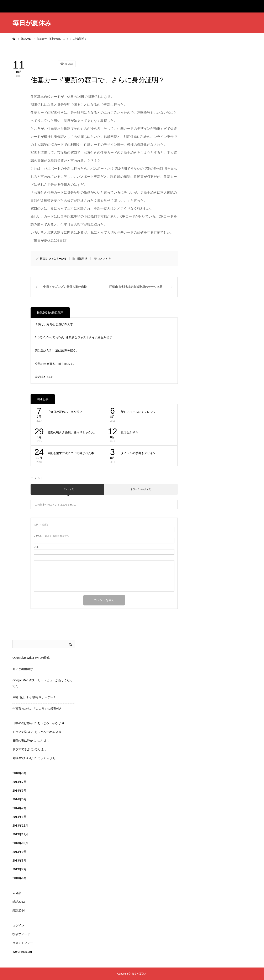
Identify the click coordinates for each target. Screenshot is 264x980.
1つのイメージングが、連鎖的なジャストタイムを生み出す (74, 337)
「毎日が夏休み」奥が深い (65, 412)
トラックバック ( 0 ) (141, 489)
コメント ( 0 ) (67, 489)
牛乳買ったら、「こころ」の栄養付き (37, 709)
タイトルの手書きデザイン (138, 453)
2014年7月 (19, 782)
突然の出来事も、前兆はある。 (55, 364)
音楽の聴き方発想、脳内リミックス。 (72, 432)
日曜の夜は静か (23, 723)
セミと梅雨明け (23, 669)
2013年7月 (19, 869)
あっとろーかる (58, 259)
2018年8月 (19, 773)
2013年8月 (19, 860)
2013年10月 (20, 843)
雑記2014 (19, 910)
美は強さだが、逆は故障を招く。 (57, 350)
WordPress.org (22, 952)
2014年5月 (19, 799)
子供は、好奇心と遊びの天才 (54, 324)
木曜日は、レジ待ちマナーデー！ (34, 697)
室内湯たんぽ (44, 377)
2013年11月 (20, 834)
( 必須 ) (41, 525)
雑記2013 (44, 64)
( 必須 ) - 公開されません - (52, 536)
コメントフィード (24, 943)
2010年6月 (19, 878)
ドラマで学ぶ (21, 732)
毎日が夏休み (32, 23)
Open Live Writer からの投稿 (31, 658)
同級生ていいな (23, 758)
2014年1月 (19, 817)
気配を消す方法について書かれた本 (71, 453)
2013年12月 (20, 826)
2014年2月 (19, 808)
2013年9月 (19, 852)
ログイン (18, 925)
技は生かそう (130, 432)
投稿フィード (21, 934)
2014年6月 (19, 791)
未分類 (17, 893)
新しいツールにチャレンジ (138, 412)
